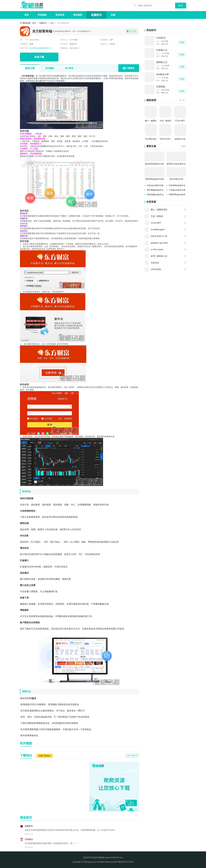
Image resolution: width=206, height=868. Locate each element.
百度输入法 (162, 50)
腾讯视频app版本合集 (155, 190)
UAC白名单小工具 (165, 139)
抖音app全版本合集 (155, 185)
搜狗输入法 (162, 62)
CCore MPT (180, 121)
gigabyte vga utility (180, 139)
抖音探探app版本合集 (177, 186)
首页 (27, 15)
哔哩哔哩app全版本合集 (177, 195)
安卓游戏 (42, 15)
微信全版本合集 (176, 179)
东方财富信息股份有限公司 (40, 48)
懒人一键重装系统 (151, 121)
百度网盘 (161, 87)
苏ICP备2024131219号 (124, 862)
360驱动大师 (163, 74)
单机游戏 (78, 15)
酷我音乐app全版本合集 (176, 164)
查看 (182, 42)
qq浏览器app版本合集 (154, 164)
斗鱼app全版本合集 (177, 190)
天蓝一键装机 (165, 121)
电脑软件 (96, 15)
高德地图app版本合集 (155, 195)
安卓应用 (60, 15)
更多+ (184, 146)
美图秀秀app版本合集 (154, 179)
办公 (52, 23)
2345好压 (161, 38)
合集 (113, 15)
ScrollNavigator (151, 139)
